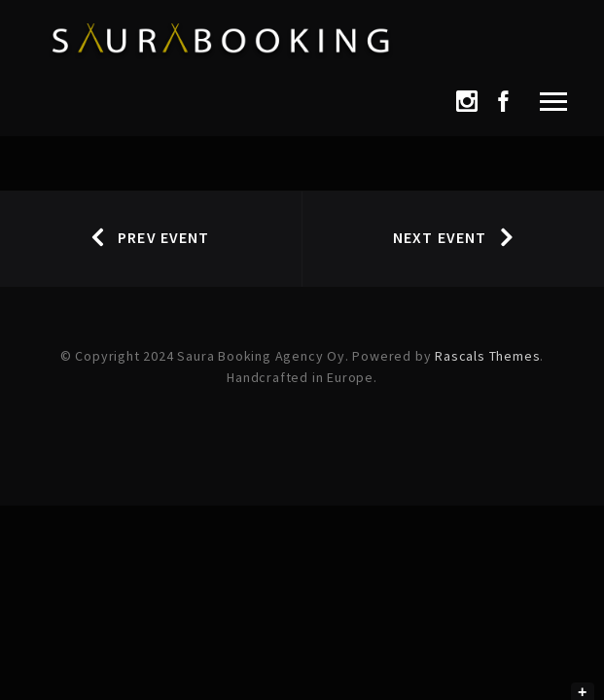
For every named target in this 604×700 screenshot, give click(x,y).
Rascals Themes (487, 356)
